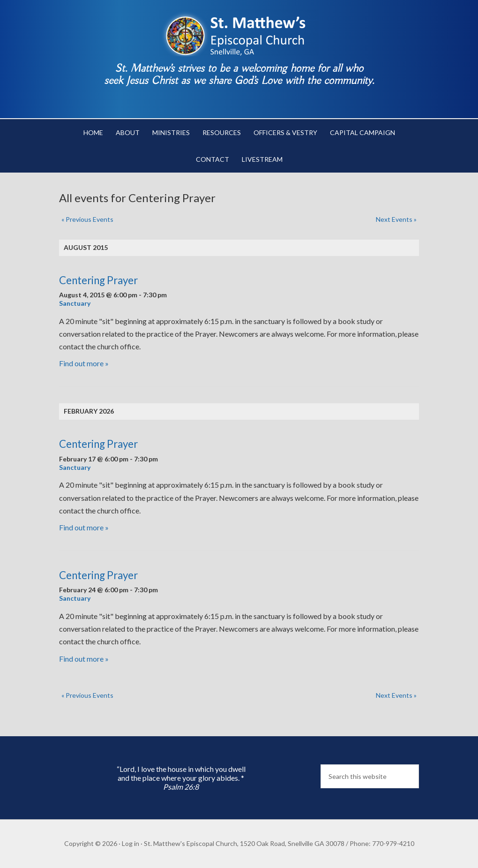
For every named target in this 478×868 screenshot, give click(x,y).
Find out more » (84, 363)
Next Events (396, 219)
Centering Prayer (98, 280)
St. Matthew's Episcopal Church (239, 33)
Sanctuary (75, 303)
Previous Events (87, 219)
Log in (131, 843)
